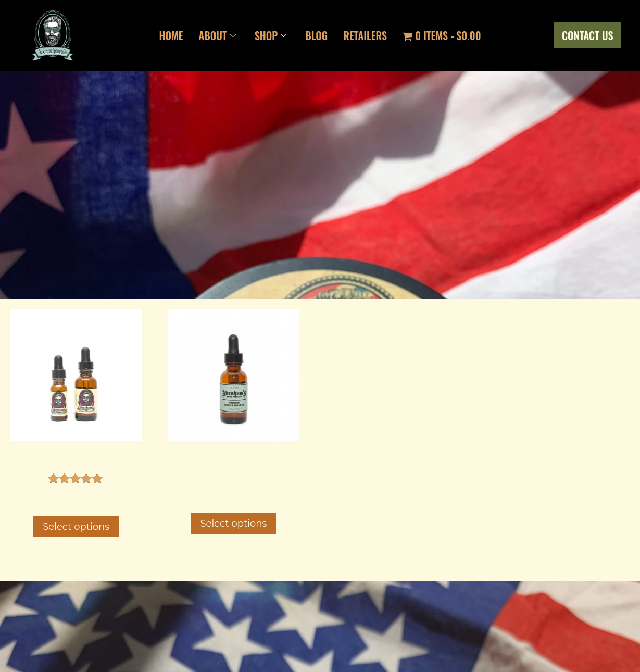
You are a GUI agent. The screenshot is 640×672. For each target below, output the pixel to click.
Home (171, 35)
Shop (271, 35)
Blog (316, 35)
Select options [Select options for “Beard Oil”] (76, 527)
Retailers (365, 35)
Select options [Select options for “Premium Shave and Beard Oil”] (233, 524)
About (217, 35)
